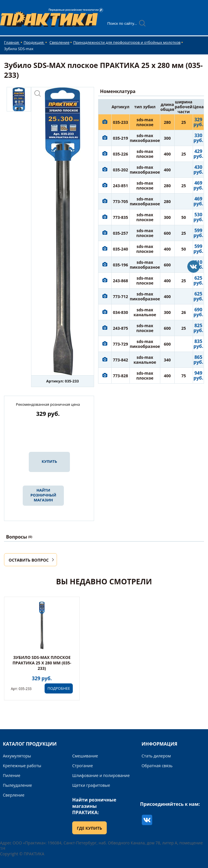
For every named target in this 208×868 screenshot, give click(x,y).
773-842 (120, 360)
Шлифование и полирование (101, 775)
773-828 (120, 376)
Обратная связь (157, 766)
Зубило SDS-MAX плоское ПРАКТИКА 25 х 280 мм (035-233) (42, 663)
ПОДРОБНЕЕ (59, 688)
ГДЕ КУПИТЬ (89, 828)
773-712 (120, 296)
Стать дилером (156, 756)
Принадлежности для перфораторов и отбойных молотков (127, 42)
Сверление (59, 42)
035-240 (120, 249)
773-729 (120, 344)
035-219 (120, 138)
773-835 (120, 217)
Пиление (12, 775)
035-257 (120, 233)
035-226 (120, 154)
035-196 (120, 265)
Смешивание (85, 756)
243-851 (120, 186)
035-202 (120, 170)
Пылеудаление (17, 785)
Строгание (83, 766)
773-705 (120, 201)
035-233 (120, 122)
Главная (12, 42)
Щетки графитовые (91, 785)
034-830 (120, 312)
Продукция (34, 42)
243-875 (120, 328)
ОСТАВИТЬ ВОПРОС (29, 560)
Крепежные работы (22, 766)
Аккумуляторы (17, 756)
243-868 (120, 281)
